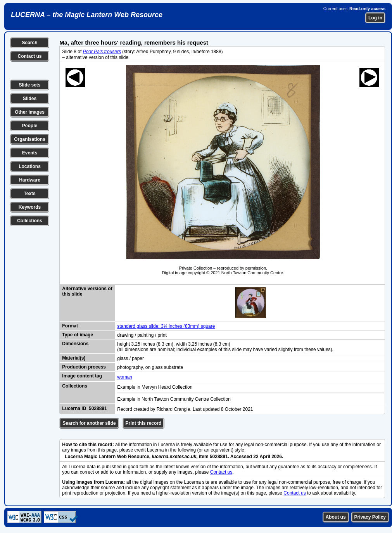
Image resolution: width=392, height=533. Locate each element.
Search (29, 43)
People (30, 126)
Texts (29, 194)
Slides (30, 99)
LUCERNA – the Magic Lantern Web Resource (87, 15)
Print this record (144, 423)
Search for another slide (89, 423)
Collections (30, 221)
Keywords (30, 207)
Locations (30, 166)
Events (30, 153)
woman (125, 377)
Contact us (29, 56)
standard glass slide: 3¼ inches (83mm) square (166, 326)
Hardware (30, 180)
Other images (30, 112)
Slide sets (29, 85)
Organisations (30, 139)
